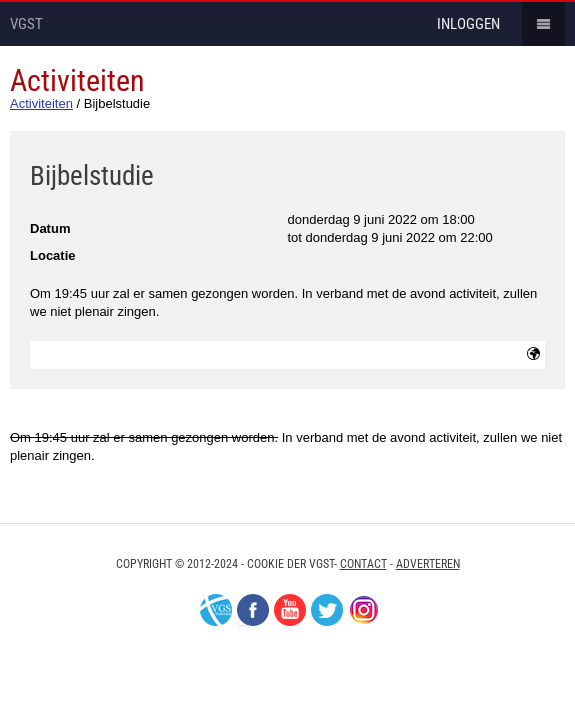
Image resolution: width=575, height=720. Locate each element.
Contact (363, 564)
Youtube (290, 610)
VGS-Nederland (216, 610)
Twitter (327, 610)
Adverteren (428, 564)
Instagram (364, 610)
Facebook (253, 610)
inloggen (468, 24)
